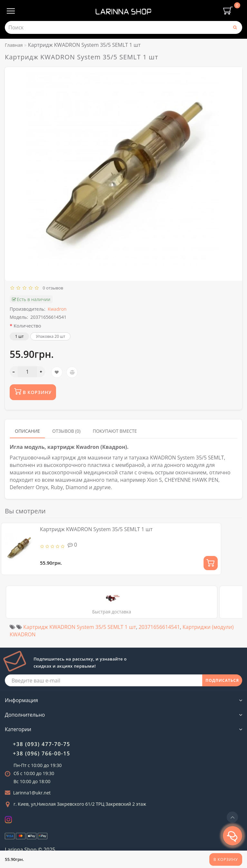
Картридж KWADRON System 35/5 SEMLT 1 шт (96, 529)
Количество (27, 326)
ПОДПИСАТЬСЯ (222, 680)
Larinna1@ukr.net (32, 793)
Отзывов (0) (66, 431)
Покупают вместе (115, 431)
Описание (27, 431)
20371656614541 (159, 627)
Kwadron (57, 309)
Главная (14, 45)
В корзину (226, 859)
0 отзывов (52, 288)
